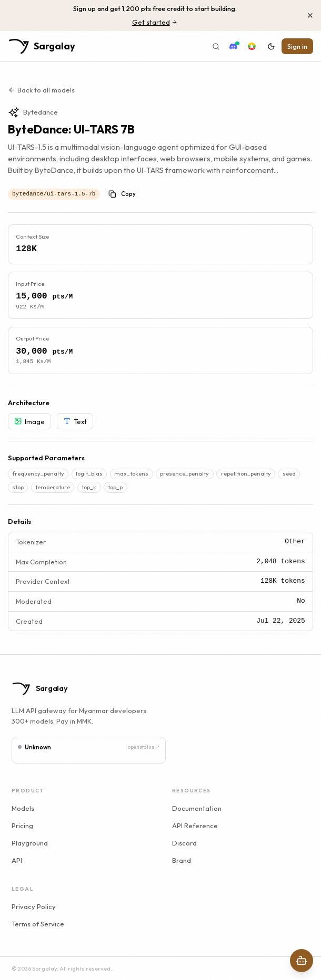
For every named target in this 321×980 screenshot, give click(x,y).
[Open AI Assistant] (302, 961)
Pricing (22, 826)
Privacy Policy (34, 906)
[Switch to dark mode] (271, 46)
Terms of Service (38, 924)
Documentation (197, 808)
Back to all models (41, 90)
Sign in (297, 46)
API (17, 860)
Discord (184, 843)
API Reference (195, 826)
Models (23, 808)
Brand (182, 860)
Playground (30, 843)
